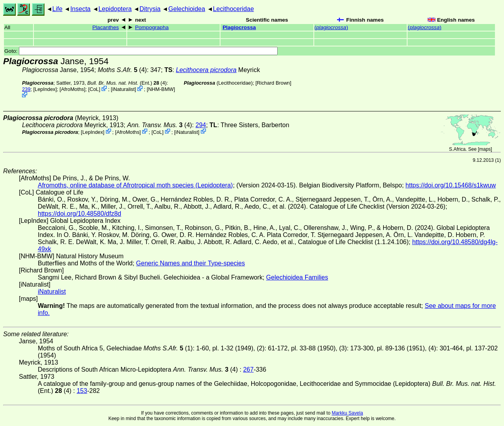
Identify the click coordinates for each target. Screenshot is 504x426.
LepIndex (45, 89)
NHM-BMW (161, 89)
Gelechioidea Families (297, 277)
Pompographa (152, 27)
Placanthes (106, 27)
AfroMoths (72, 89)
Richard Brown (273, 83)
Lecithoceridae (233, 9)
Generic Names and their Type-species (191, 263)
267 (248, 370)
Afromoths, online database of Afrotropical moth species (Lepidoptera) (135, 185)
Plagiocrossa (239, 27)
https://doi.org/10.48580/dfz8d (80, 214)
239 (26, 89)
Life (57, 9)
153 (82, 391)
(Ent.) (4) (127, 83)
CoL (94, 89)
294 (201, 125)
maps (485, 149)
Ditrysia (150, 9)
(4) (160, 125)
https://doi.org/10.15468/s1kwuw (451, 185)
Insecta (80, 9)
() (331, 27)
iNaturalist (123, 89)
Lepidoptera (115, 9)
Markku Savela (347, 413)
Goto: (141, 51)
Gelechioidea (186, 9)
